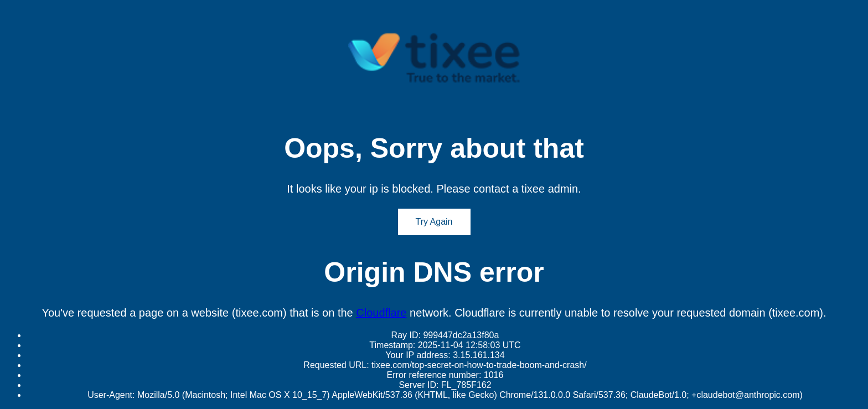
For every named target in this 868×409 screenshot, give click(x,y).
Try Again (434, 222)
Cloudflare (381, 313)
